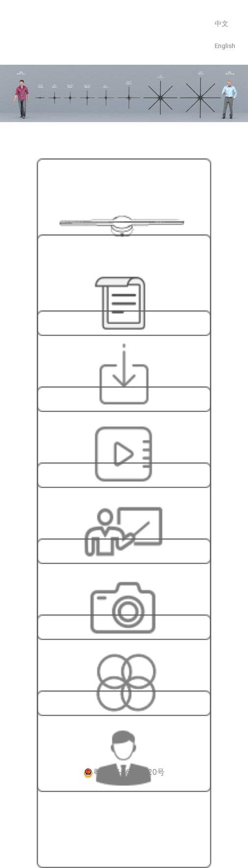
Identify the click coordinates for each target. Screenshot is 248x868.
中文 (222, 24)
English (225, 46)
